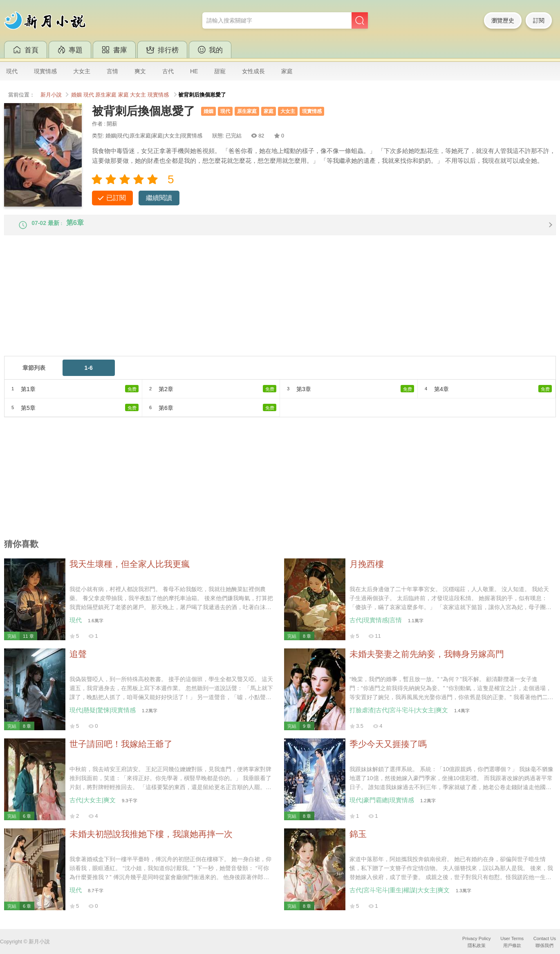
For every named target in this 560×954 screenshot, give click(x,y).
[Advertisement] (249, 305)
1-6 (89, 374)
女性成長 (253, 71)
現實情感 (45, 71)
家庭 (287, 71)
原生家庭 (106, 95)
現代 (12, 71)
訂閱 (539, 20)
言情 (112, 71)
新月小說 (51, 95)
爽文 (140, 71)
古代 (168, 71)
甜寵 (220, 71)
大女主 (82, 71)
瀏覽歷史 (503, 20)
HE (194, 71)
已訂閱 (116, 198)
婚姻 (76, 95)
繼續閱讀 (159, 198)
